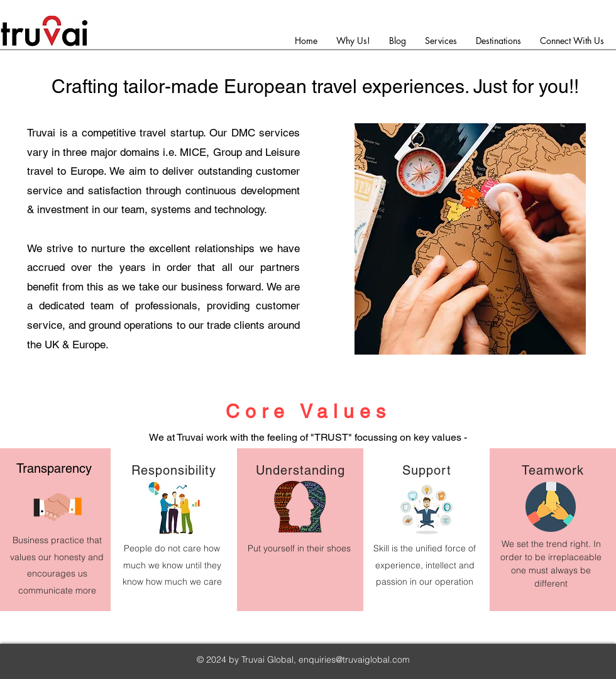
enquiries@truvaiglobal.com (354, 660)
